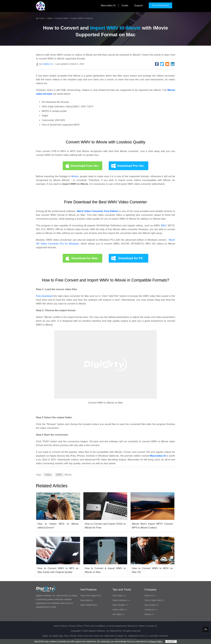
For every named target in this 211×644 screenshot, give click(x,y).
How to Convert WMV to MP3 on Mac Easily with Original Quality (58, 570)
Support (138, 5)
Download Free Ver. (85, 166)
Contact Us (152, 626)
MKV (164, 226)
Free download (45, 296)
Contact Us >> (151, 610)
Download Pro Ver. (131, 166)
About (64, 626)
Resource (133, 626)
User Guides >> (152, 605)
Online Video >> (120, 610)
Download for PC (131, 258)
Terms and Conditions (95, 626)
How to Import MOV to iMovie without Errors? (58, 526)
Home (41, 18)
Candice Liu (48, 64)
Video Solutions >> (121, 600)
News (142, 626)
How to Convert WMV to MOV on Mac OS (152, 570)
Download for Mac (85, 258)
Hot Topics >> (119, 614)
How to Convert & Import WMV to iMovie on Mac (105, 570)
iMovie (75, 176)
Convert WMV (62, 18)
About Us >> (150, 596)
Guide (125, 5)
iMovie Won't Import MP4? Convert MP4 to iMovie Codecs (152, 526)
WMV (59, 475)
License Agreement (117, 626)
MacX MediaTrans (89, 605)
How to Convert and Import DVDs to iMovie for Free (105, 526)
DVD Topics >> (119, 596)
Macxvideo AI (108, 5)
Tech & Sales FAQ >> (154, 600)
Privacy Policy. (156, 642)
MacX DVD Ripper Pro (91, 596)
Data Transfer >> (120, 605)
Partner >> (149, 614)
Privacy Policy (76, 626)
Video (50, 18)
